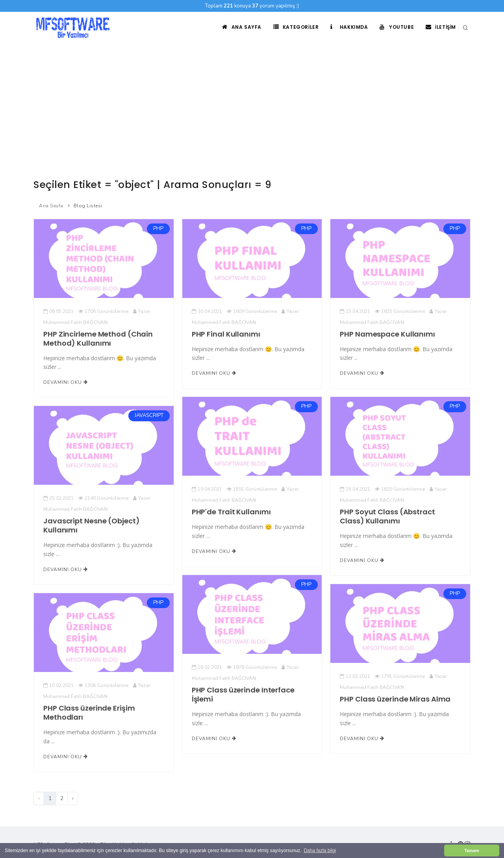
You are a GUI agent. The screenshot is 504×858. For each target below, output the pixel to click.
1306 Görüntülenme (103, 685)
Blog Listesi (88, 206)
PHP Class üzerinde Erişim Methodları (89, 713)
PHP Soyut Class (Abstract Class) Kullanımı (387, 516)
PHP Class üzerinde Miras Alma (395, 699)
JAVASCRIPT (149, 416)
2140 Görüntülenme (103, 498)
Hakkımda (347, 27)
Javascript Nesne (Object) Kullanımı (91, 525)
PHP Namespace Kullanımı (387, 334)
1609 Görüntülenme (252, 311)
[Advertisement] (252, 102)
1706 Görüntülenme (103, 311)
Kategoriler (293, 27)
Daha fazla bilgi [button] (320, 851)
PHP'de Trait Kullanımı (231, 512)
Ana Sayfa (238, 27)
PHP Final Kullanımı (226, 334)
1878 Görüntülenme (252, 667)
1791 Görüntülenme (400, 676)
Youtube (396, 27)
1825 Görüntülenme (400, 311)
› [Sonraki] (73, 798)
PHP (158, 229)
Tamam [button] (472, 851)
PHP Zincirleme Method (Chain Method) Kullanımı (98, 339)
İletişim (440, 27)
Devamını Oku (66, 382)
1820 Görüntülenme (400, 489)
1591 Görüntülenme (252, 489)
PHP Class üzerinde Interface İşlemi (243, 694)
